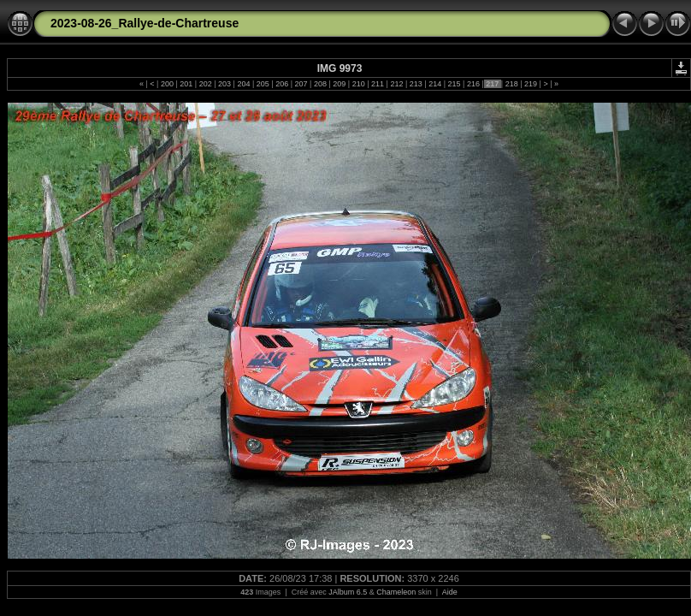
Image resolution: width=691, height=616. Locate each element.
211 (378, 84)
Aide (450, 592)
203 (225, 84)
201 (186, 84)
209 (340, 84)
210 (358, 84)
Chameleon (396, 592)
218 (511, 84)
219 (531, 84)
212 (397, 84)
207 (301, 84)
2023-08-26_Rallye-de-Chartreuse (145, 23)
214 (435, 84)
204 (244, 84)
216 (473, 84)
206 (282, 84)
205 (263, 84)
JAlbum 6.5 (348, 592)
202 (205, 84)
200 (167, 84)
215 (454, 84)
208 (320, 84)
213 (416, 84)
